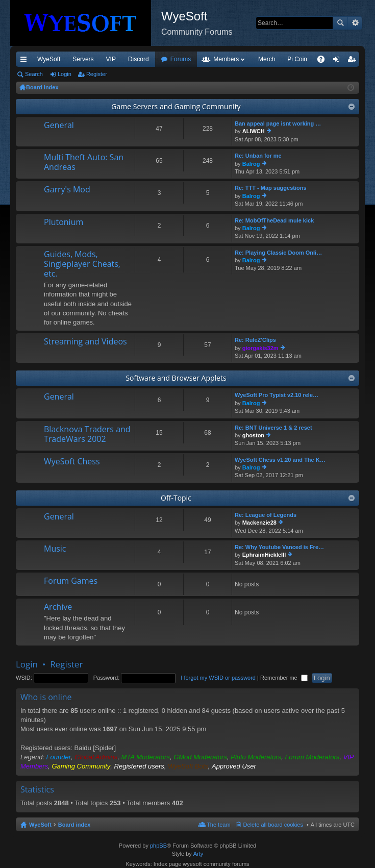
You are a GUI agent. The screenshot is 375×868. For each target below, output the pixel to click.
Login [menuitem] (339, 61)
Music (55, 549)
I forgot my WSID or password (218, 678)
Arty (198, 854)
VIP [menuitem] (111, 59)
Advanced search (355, 23)
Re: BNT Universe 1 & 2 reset (273, 428)
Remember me (284, 678)
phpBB (158, 846)
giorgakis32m (260, 348)
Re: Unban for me (258, 156)
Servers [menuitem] (83, 59)
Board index (74, 825)
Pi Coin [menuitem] (297, 59)
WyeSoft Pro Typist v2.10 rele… (277, 395)
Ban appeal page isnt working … (278, 123)
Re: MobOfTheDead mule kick (274, 220)
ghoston (253, 435)
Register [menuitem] (354, 61)
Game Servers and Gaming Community (176, 106)
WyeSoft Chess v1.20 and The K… (280, 460)
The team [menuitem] (218, 825)
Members (226, 59)
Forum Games (71, 581)
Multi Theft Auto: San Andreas (84, 163)
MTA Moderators (146, 757)
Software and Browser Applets (176, 378)
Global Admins (96, 757)
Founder (59, 757)
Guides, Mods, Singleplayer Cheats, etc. (82, 264)
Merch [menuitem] (267, 59)
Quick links (26, 61)
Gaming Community (81, 766)
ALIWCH (254, 131)
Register (97, 74)
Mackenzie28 (259, 523)
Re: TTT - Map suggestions (271, 188)
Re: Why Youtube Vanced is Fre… (279, 547)
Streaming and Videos (85, 342)
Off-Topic (176, 498)
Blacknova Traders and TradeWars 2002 (87, 435)
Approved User (234, 766)
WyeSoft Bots (188, 766)
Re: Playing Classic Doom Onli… (278, 253)
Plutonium (64, 222)
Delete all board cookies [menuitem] (273, 825)
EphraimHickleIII (264, 555)
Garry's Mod (67, 190)
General (59, 126)
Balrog (251, 164)
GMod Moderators (200, 757)
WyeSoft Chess (72, 462)
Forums (181, 59)
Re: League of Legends (266, 515)
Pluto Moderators (256, 757)
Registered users (139, 766)
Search (340, 23)
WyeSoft (49, 59)
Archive (58, 607)
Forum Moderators (312, 757)
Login (65, 74)
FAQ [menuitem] (324, 61)
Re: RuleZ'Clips (255, 340)
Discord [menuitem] (139, 59)
